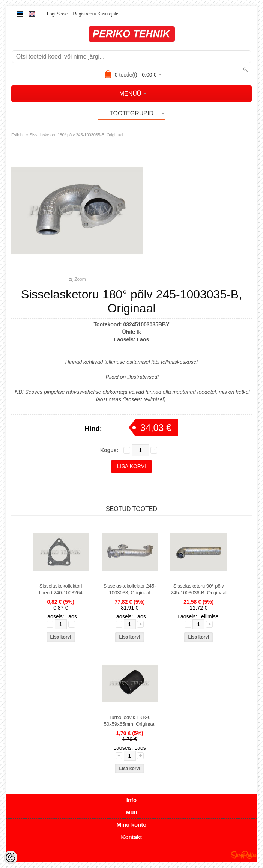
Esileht (17, 135)
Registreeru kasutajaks (96, 14)
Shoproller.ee (244, 855)
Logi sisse (57, 14)
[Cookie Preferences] (11, 857)
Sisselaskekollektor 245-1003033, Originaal (129, 589)
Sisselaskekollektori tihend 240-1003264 (61, 589)
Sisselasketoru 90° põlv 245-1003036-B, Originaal (199, 589)
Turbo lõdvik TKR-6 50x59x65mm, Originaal (130, 721)
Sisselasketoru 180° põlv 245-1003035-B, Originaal (77, 135)
